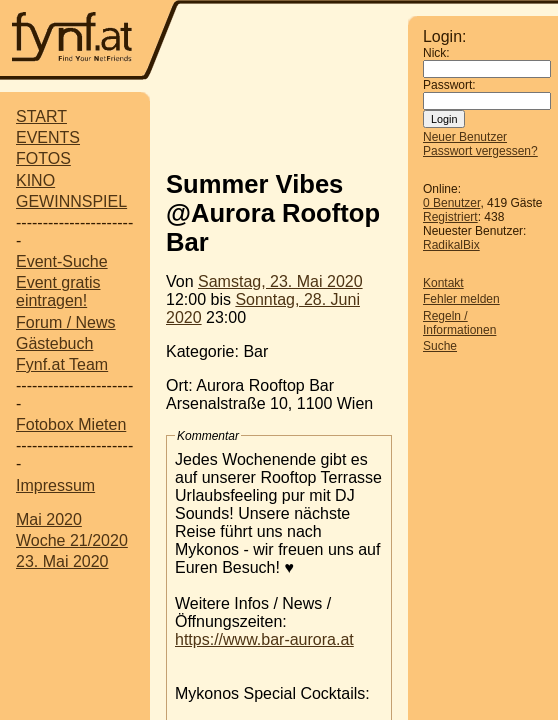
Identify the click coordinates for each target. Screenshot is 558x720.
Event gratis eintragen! (58, 291)
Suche (440, 346)
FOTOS (43, 158)
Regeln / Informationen (459, 323)
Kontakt (443, 283)
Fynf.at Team (62, 364)
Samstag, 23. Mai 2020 (280, 281)
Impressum (55, 485)
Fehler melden (461, 299)
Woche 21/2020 (72, 540)
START (41, 116)
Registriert (450, 217)
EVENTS (48, 137)
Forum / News (66, 322)
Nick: (436, 53)
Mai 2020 (49, 519)
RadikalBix (451, 245)
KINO (35, 180)
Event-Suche (62, 261)
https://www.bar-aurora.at (264, 639)
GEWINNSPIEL (71, 201)
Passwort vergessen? (480, 151)
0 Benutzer (451, 203)
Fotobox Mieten (71, 424)
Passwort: (449, 85)
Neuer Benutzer (465, 137)
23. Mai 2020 (62, 561)
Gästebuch (54, 343)
